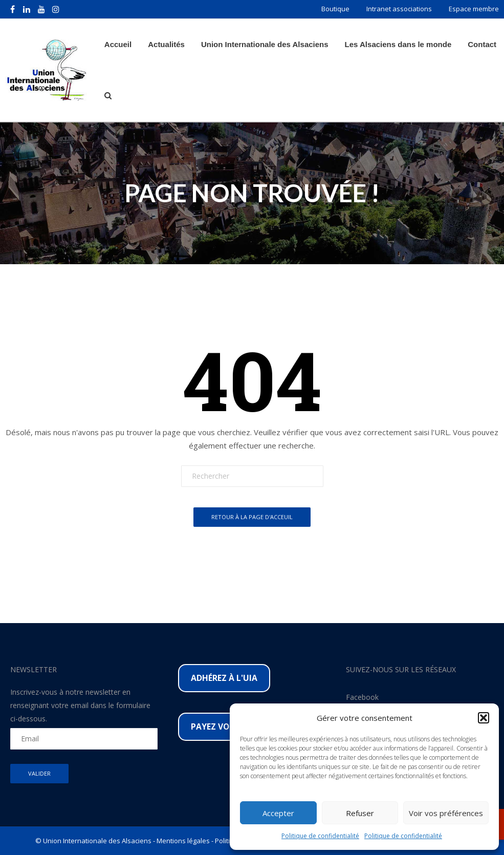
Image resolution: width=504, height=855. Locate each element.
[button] (484, 718)
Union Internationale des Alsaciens (265, 44)
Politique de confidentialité (320, 836)
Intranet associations (399, 9)
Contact (482, 44)
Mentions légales (183, 841)
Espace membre (474, 9)
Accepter (278, 813)
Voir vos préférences (446, 813)
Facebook (362, 697)
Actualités (166, 44)
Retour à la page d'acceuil (252, 517)
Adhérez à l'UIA (224, 678)
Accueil (118, 44)
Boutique (335, 9)
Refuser (360, 813)
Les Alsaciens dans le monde (398, 44)
